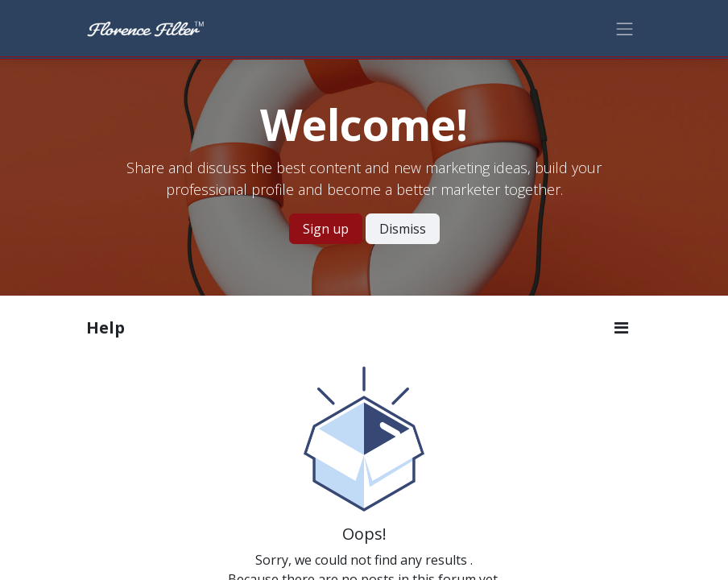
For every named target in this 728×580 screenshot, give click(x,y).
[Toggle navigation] (625, 28)
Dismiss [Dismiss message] (403, 229)
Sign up (326, 229)
